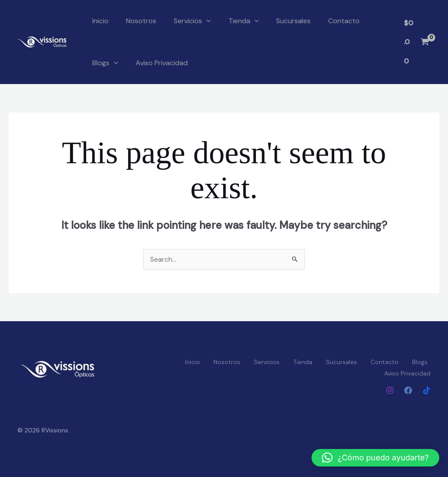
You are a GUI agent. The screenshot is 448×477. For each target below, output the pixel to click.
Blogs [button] (105, 63)
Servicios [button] (192, 21)
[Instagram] (390, 390)
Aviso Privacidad (162, 63)
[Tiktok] (427, 390)
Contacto (344, 21)
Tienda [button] (244, 21)
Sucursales (293, 21)
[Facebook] (408, 390)
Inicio (100, 21)
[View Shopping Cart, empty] (416, 42)
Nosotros (141, 21)
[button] (206, 21)
